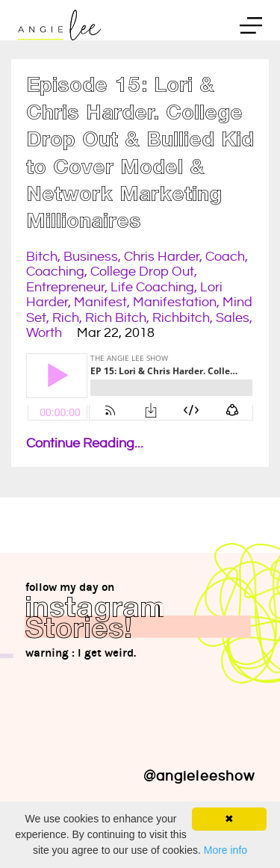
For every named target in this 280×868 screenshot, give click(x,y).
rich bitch (116, 318)
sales (233, 318)
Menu (251, 28)
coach (225, 257)
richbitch (181, 318)
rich (66, 318)
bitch (42, 257)
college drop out (142, 272)
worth (44, 333)
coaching (55, 272)
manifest (100, 302)
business (91, 257)
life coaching (152, 287)
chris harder (162, 257)
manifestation (175, 302)
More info (225, 850)
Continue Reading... (85, 443)
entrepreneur (65, 287)
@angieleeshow (199, 776)
